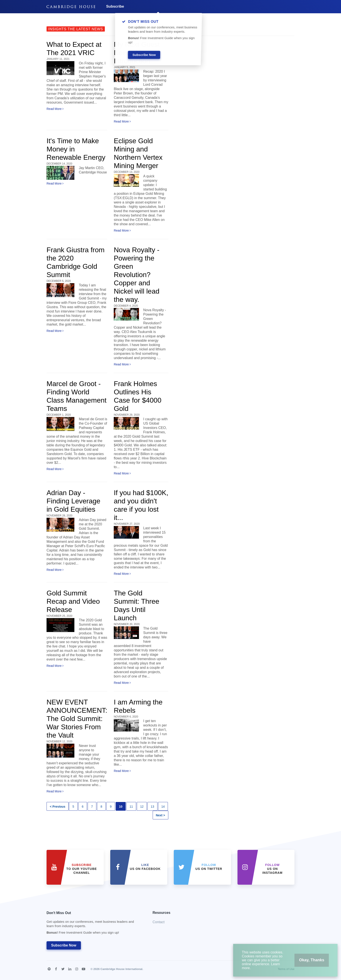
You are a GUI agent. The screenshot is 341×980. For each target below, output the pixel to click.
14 (163, 807)
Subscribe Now (64, 945)
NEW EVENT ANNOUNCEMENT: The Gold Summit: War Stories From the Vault (77, 719)
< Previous (58, 807)
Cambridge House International (121, 969)
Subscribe (115, 6)
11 (131, 807)
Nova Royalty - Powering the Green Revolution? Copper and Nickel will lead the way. (137, 275)
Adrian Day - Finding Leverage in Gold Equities (73, 501)
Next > (160, 815)
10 (121, 807)
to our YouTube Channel (82, 869)
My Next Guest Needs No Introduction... (137, 53)
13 (152, 807)
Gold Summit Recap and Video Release (73, 601)
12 (142, 807)
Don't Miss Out (94, 924)
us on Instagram (272, 869)
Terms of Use (286, 969)
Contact (159, 922)
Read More (55, 109)
